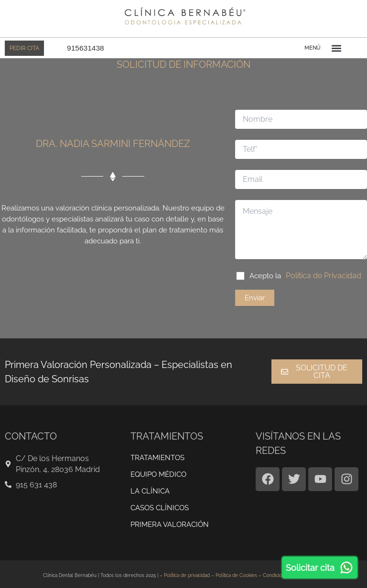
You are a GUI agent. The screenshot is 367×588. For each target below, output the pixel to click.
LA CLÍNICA (150, 486)
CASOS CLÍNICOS (160, 503)
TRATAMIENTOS (157, 453)
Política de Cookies (236, 571)
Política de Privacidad (320, 271)
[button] (336, 48)
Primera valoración (170, 520)
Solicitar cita (320, 567)
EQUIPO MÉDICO (158, 470)
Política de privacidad (187, 571)
